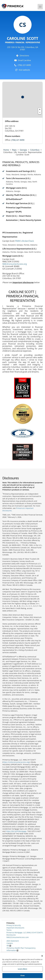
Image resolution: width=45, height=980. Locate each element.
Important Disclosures (15, 928)
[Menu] (40, 7)
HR (9, 946)
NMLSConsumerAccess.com (18, 937)
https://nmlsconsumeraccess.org (16, 762)
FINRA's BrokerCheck (24, 241)
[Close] (42, 956)
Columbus (35, 150)
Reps (14, 150)
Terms (9, 930)
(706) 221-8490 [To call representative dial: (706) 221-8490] (24, 65)
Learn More (22, 969)
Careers (10, 943)
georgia (23, 150)
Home (6, 150)
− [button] (40, 113)
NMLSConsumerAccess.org (15, 264)
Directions (24, 56)
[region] (22, 966)
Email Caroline (24, 60)
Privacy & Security (14, 925)
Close (22, 975)
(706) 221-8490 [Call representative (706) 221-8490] (18, 140)
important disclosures (23, 282)
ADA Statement (13, 941)
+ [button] (40, 109)
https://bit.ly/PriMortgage (16, 831)
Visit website (24, 70)
